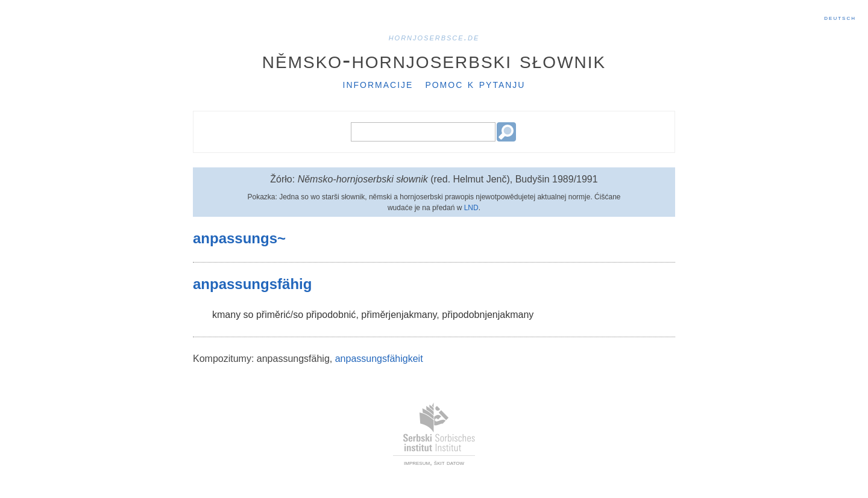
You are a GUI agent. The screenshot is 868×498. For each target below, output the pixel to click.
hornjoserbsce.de (434, 37)
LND (471, 208)
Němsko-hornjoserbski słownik (434, 60)
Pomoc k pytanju (475, 84)
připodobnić (331, 315)
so (249, 315)
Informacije (378, 84)
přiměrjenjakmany (399, 315)
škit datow (449, 462)
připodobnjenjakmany (488, 315)
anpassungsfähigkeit (379, 359)
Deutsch (840, 17)
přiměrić (273, 315)
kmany (226, 315)
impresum (417, 462)
